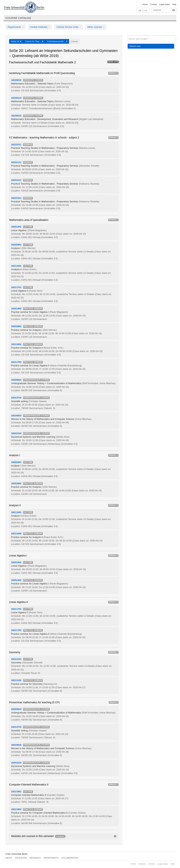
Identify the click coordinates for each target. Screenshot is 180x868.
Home (145, 4)
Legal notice (165, 4)
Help (174, 4)
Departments (16, 27)
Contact (153, 4)
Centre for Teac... (34, 41)
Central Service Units (69, 27)
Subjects (157, 10)
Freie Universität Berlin (16, 854)
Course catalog (18, 18)
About (9, 858)
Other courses (96, 27)
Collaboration (70, 858)
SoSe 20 (16, 41)
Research (35, 858)
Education (21, 858)
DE (140, 11)
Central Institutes (40, 27)
